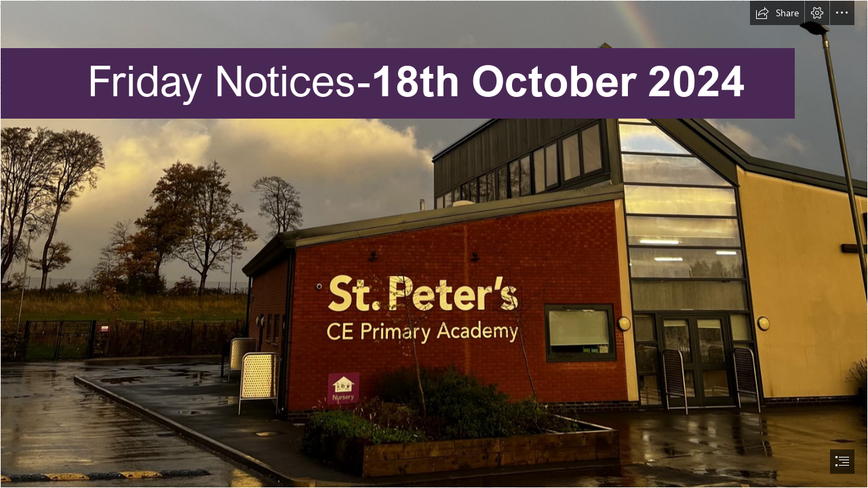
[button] (777, 13)
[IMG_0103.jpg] (434, 244)
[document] (434, 244)
